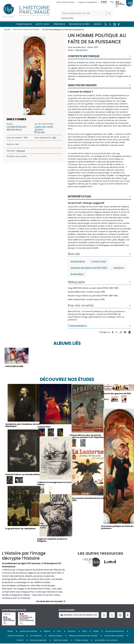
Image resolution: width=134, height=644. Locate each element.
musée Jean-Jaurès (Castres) (44, 128)
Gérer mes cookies (61, 641)
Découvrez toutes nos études (27, 30)
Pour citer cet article (81, 305)
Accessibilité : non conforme (106, 641)
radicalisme (119, 268)
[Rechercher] (83, 13)
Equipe (96, 632)
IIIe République (77, 274)
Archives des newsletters (114, 636)
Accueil (7, 30)
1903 (54, 138)
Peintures (21, 151)
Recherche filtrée (79, 24)
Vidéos (97, 24)
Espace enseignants (88, 2)
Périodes (58, 24)
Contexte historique (84, 56)
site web (41, 132)
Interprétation (79, 196)
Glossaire (72, 632)
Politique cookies (81, 641)
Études (10, 632)
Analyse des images (82, 85)
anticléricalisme (78, 261)
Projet (84, 632)
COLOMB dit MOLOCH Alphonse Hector (16, 128)
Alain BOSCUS (81, 50)
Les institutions (36, 636)
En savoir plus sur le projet (50, 602)
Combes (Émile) (99, 261)
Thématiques (23, 24)
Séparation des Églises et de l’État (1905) (89, 268)
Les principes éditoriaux (115, 632)
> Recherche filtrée (67, 18)
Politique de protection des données (83, 636)
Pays (59, 632)
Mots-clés (42, 24)
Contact (20, 641)
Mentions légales (55, 636)
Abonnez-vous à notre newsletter (79, 615)
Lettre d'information (65, 2)
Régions (47, 632)
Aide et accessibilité (16, 636)
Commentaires (77, 326)
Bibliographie (76, 282)
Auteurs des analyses (28, 632)
